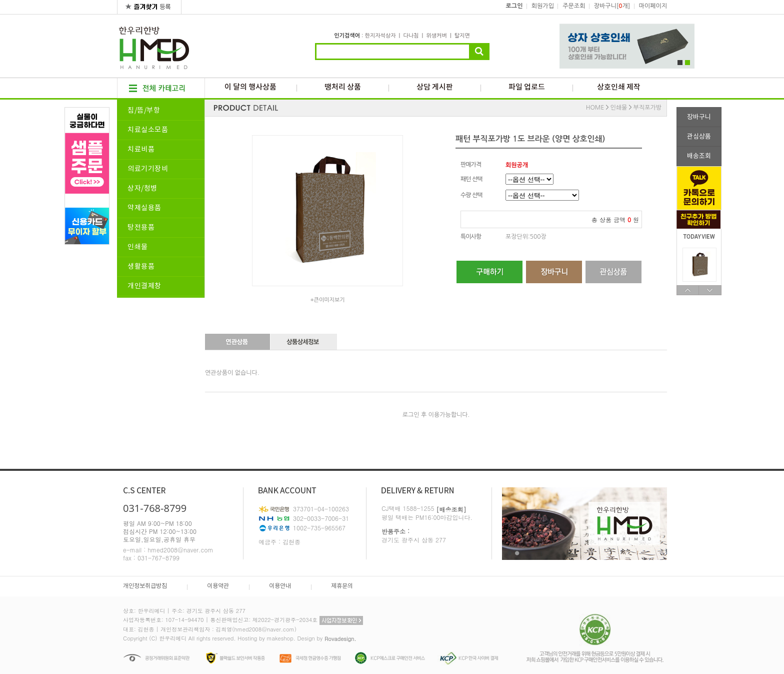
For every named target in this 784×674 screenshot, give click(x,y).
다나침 (411, 36)
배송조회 (699, 156)
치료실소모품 (148, 130)
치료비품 (141, 150)
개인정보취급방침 (145, 586)
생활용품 (141, 267)
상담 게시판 (435, 87)
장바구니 (699, 117)
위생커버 (436, 36)
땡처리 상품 (343, 87)
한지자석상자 (380, 36)
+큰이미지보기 (327, 300)
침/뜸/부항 (144, 111)
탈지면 (462, 36)
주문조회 (574, 6)
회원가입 (543, 6)
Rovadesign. (340, 639)
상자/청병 (142, 189)
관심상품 (699, 137)
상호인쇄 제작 (619, 87)
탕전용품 (141, 228)
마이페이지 (653, 6)
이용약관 (218, 586)
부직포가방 (647, 108)
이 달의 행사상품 (250, 87)
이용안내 (280, 586)
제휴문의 (342, 586)
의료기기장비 (148, 169)
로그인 (514, 6)
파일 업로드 (527, 87)
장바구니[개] (612, 6)
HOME (595, 108)
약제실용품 (144, 208)
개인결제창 (144, 286)
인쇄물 (138, 247)
